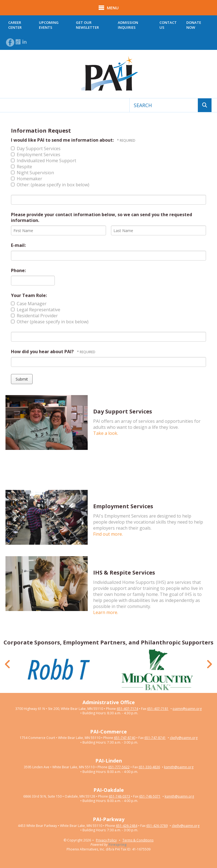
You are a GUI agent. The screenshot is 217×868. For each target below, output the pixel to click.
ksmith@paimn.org (179, 767)
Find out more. (108, 534)
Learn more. (106, 612)
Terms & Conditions (138, 840)
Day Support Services (36, 149)
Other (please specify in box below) (50, 322)
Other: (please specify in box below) (50, 185)
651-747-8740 (125, 738)
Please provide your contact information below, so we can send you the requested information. (102, 217)
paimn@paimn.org (187, 709)
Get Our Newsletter (87, 25)
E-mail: (18, 245)
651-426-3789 (157, 826)
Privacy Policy (106, 840)
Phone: (18, 270)
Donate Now (194, 25)
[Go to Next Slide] (209, 664)
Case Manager (29, 304)
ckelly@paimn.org (184, 738)
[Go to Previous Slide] (8, 664)
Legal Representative (36, 310)
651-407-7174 (127, 709)
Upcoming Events (49, 25)
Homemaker (27, 179)
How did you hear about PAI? (43, 352)
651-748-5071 (150, 796)
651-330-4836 (149, 767)
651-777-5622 (119, 767)
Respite (22, 167)
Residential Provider (34, 316)
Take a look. (106, 433)
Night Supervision (32, 173)
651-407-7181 (158, 709)
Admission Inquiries (128, 25)
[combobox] (164, 105)
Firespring (118, 845)
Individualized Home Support (44, 161)
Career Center (15, 25)
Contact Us (168, 25)
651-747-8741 (155, 738)
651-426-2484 (127, 826)
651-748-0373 (119, 796)
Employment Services (36, 155)
